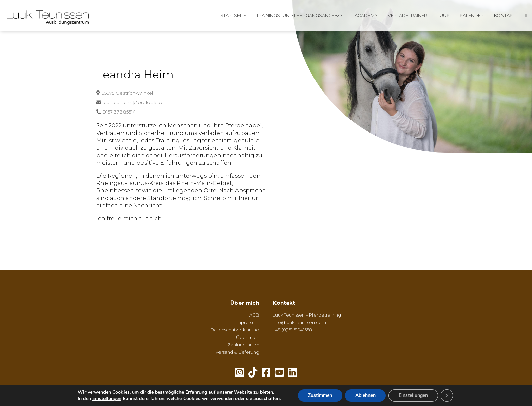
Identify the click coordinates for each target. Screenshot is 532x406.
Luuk (443, 15)
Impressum (247, 322)
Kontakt (505, 15)
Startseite (233, 15)
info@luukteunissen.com (299, 322)
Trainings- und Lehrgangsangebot (300, 15)
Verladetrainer (407, 15)
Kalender (472, 15)
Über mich (245, 303)
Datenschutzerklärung (235, 330)
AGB (254, 315)
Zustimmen (320, 395)
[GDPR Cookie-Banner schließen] (447, 395)
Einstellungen (107, 399)
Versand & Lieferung (237, 352)
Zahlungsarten (243, 345)
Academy (366, 15)
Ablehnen (365, 395)
